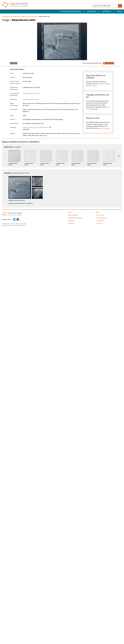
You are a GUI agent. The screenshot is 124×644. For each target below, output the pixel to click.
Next (119, 156)
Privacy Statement (101, 218)
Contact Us (99, 224)
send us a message (104, 128)
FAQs (98, 212)
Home (70, 212)
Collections (91, 11)
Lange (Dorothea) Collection (29, 16)
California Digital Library (19, 225)
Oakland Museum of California (11, 16)
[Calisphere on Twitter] (14, 220)
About (120, 11)
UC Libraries (23, 224)
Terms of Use (100, 215)
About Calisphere (73, 215)
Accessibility (100, 221)
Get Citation (14, 63)
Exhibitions (106, 11)
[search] (120, 6)
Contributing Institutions (71, 11)
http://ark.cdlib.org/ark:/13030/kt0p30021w (36, 127)
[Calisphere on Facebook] (18, 220)
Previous (5, 156)
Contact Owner (109, 63)
